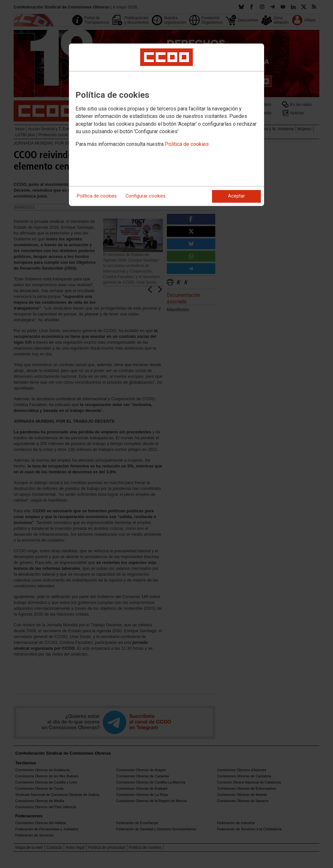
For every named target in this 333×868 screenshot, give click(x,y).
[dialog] (166, 125)
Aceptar (236, 196)
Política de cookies (187, 144)
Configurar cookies (146, 196)
